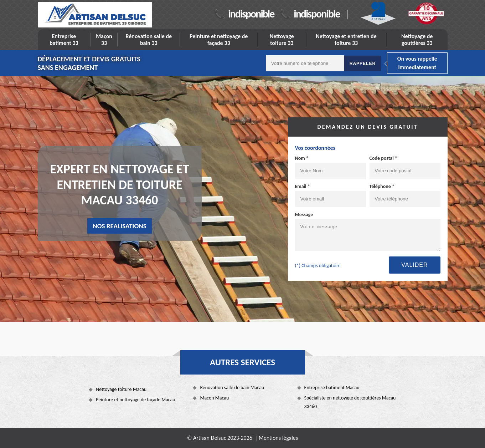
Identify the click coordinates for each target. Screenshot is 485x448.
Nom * (302, 158)
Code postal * (383, 158)
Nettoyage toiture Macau (121, 389)
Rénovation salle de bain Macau (232, 388)
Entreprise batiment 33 (64, 40)
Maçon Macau (214, 398)
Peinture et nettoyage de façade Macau (135, 400)
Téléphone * (382, 186)
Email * (303, 186)
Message (304, 215)
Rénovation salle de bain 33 (149, 40)
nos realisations (120, 226)
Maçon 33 (104, 40)
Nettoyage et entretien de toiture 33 (346, 40)
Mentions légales (278, 438)
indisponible (251, 14)
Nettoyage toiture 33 (282, 40)
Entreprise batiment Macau (332, 388)
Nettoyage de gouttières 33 (417, 40)
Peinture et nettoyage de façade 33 (219, 40)
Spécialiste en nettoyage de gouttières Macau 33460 (350, 402)
